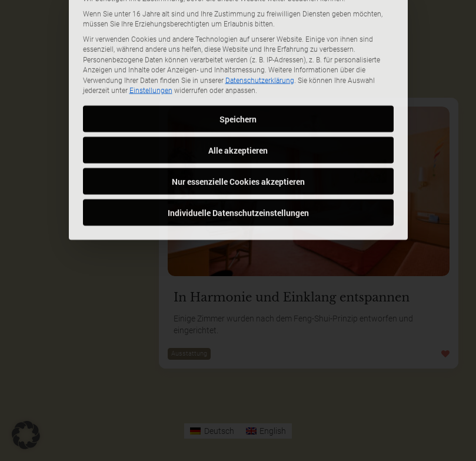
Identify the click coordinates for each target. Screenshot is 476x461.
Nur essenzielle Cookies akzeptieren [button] (238, 128)
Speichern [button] (238, 66)
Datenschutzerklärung (260, 27)
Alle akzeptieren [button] (238, 97)
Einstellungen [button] (151, 38)
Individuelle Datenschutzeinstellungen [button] (238, 159)
